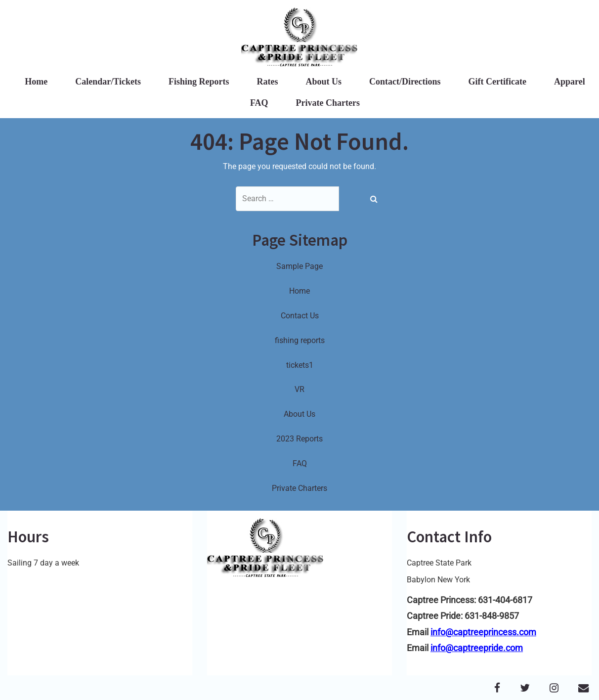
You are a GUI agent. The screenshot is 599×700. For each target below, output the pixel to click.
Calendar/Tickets (108, 82)
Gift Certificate (497, 82)
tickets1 (300, 365)
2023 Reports (299, 439)
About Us (323, 82)
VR (299, 389)
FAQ (259, 103)
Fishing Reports (199, 82)
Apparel (570, 82)
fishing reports (300, 340)
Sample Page (299, 266)
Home (36, 82)
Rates (267, 82)
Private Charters (328, 103)
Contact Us (300, 316)
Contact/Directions (405, 82)
